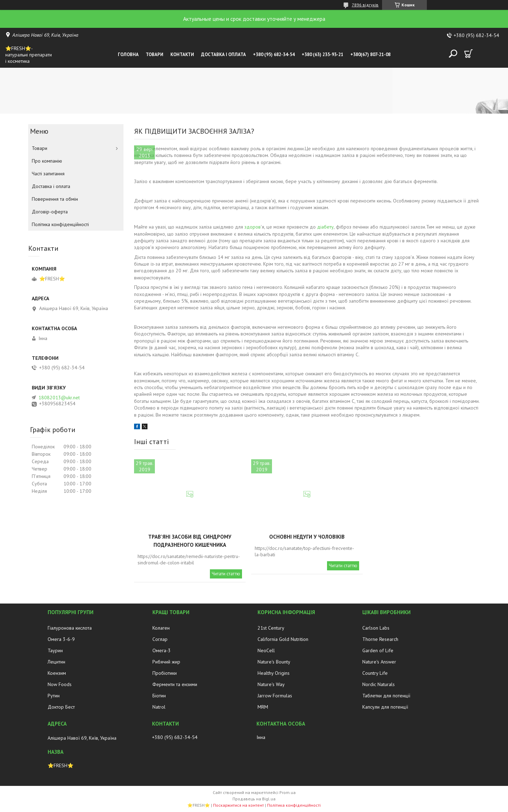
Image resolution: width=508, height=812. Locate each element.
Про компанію (47, 161)
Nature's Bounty (274, 662)
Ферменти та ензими (175, 684)
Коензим (57, 673)
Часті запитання (48, 174)
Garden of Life (378, 650)
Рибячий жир (166, 662)
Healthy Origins (274, 673)
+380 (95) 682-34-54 (274, 54)
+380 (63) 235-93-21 (322, 54)
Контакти (182, 54)
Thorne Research (380, 639)
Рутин (54, 696)
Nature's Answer (379, 662)
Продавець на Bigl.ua (254, 799)
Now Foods (60, 684)
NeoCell (266, 650)
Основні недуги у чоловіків (307, 537)
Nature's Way (271, 684)
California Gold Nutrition (283, 639)
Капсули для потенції (385, 707)
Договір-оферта (50, 212)
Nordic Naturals (379, 684)
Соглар (160, 639)
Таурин (55, 650)
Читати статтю (226, 574)
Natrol (159, 707)
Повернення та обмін (55, 199)
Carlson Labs (376, 628)
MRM (263, 707)
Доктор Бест (61, 707)
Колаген (161, 628)
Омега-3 (162, 650)
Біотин (159, 696)
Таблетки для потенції (386, 696)
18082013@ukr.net (59, 398)
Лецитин (56, 662)
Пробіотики (165, 673)
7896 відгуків (365, 5)
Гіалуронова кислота (70, 628)
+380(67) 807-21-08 (370, 54)
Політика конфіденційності (60, 224)
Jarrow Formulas (275, 696)
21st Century (271, 628)
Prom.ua (288, 792)
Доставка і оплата (223, 54)
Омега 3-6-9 (61, 639)
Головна (128, 54)
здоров (253, 227)
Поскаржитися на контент (238, 805)
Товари (155, 54)
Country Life (375, 673)
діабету (325, 227)
